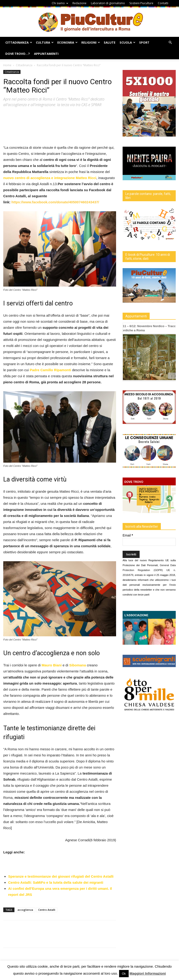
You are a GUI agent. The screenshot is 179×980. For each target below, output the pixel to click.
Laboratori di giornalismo (108, 3)
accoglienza (25, 910)
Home (7, 65)
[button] (170, 43)
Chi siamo (60, 3)
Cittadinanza (19, 42)
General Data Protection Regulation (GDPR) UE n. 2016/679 (149, 570)
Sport (144, 42)
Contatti (163, 3)
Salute (110, 42)
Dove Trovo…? (18, 54)
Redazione (79, 3)
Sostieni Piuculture (141, 3)
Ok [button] (124, 974)
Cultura (45, 42)
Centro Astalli (47, 910)
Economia (67, 42)
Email (128, 535)
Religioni (91, 42)
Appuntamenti (46, 54)
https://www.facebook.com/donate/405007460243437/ (56, 202)
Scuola (127, 42)
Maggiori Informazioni (148, 973)
